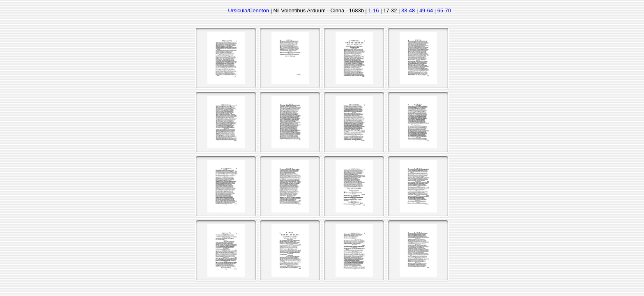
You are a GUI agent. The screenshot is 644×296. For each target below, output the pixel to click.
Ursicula (238, 10)
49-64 (426, 10)
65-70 (444, 10)
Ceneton (259, 10)
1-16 (374, 10)
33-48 (408, 10)
